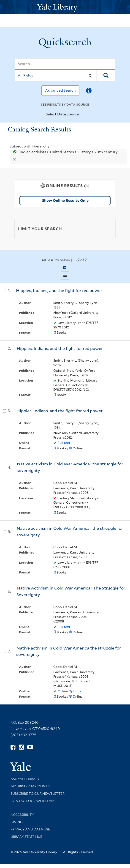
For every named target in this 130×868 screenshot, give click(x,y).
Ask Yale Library (25, 779)
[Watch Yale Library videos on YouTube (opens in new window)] (30, 747)
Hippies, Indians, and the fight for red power (59, 291)
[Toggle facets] (107, 228)
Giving (17, 822)
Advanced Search (60, 90)
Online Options (69, 691)
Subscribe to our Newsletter (38, 794)
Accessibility (22, 815)
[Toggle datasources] (83, 115)
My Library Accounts (30, 786)
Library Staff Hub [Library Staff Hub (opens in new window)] (26, 837)
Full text (64, 443)
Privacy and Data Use (30, 829)
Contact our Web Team (32, 801)
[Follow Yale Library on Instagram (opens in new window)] (21, 747)
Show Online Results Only (65, 201)
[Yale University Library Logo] (65, 7)
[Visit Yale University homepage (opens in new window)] (20, 765)
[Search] (65, 64)
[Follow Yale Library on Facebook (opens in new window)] (13, 747)
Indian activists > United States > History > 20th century (64, 152)
